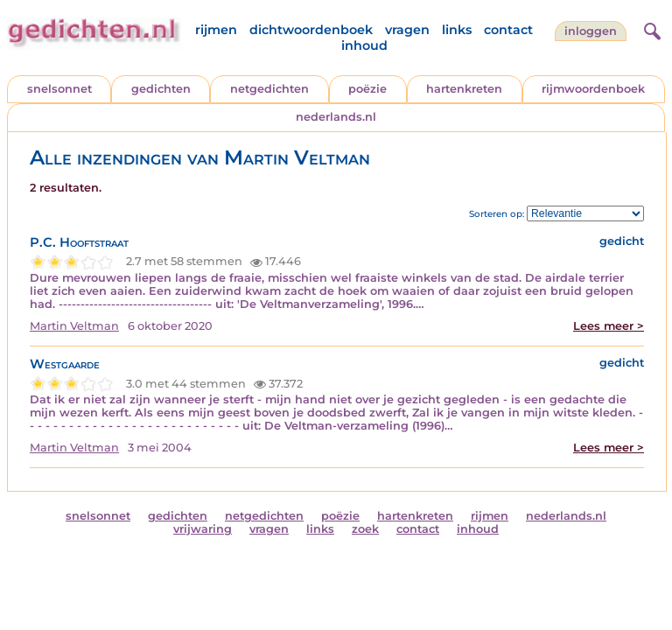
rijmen (216, 30)
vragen (407, 30)
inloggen (591, 31)
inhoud (364, 45)
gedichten (161, 89)
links (457, 30)
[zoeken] (650, 29)
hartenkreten (464, 89)
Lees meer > (609, 326)
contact (508, 30)
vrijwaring (203, 529)
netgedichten (269, 89)
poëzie (367, 89)
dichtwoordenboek (311, 30)
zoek (365, 529)
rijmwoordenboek (593, 89)
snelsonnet (59, 89)
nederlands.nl (336, 117)
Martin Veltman (74, 326)
